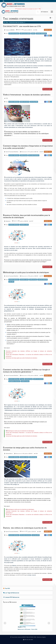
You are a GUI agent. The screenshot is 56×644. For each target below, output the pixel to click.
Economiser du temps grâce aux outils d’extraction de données (21, 358)
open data (11, 282)
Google (22, 379)
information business (34, 155)
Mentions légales (41, 637)
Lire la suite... (47, 89)
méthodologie (24, 155)
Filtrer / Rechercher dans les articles (14, 22)
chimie (33, 33)
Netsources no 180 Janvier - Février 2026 (27, 629)
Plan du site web (29, 640)
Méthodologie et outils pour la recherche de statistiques (26, 272)
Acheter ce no (48, 30)
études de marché (25, 102)
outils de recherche (43, 280)
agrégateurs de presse (14, 381)
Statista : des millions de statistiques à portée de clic (25, 528)
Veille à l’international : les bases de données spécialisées (27, 95)
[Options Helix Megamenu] (52, 12)
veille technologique (14, 33)
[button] (44, 12)
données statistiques (41, 33)
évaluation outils (24, 225)
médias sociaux (25, 381)
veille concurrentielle (25, 33)
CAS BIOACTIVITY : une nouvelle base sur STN (22, 26)
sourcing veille (34, 102)
